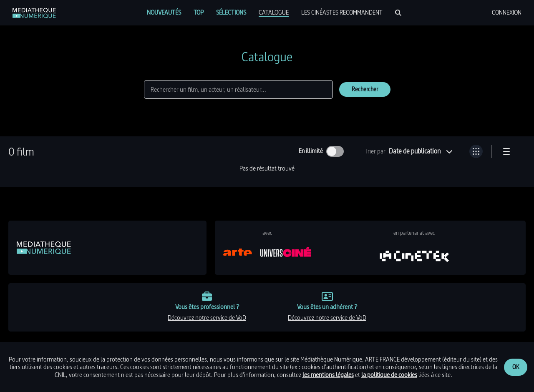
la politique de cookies (389, 375)
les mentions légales (328, 375)
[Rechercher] (398, 13)
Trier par (375, 151)
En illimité (311, 151)
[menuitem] (164, 13)
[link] (34, 13)
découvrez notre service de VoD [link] (207, 318)
